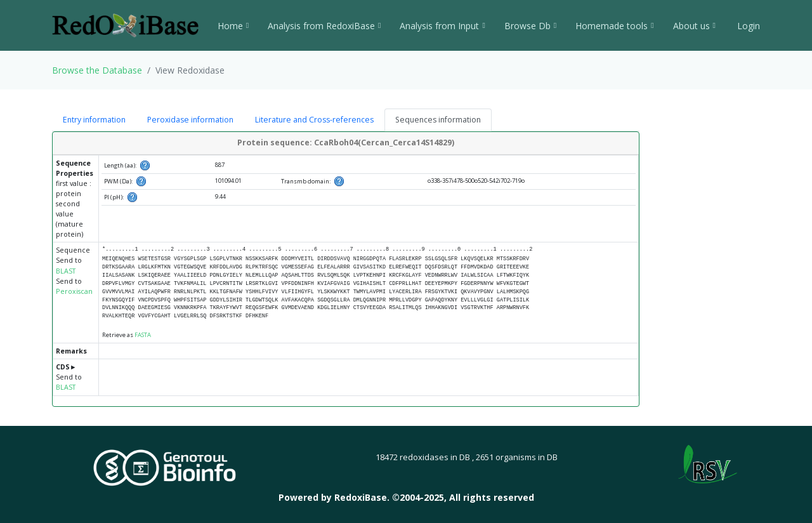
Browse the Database (97, 70)
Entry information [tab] (94, 120)
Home (233, 26)
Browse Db (530, 26)
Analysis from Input (442, 26)
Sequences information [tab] (438, 120)
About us (694, 26)
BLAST (66, 271)
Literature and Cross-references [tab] (314, 120)
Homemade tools (614, 26)
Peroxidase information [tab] (190, 120)
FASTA (143, 335)
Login (747, 26)
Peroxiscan (74, 291)
